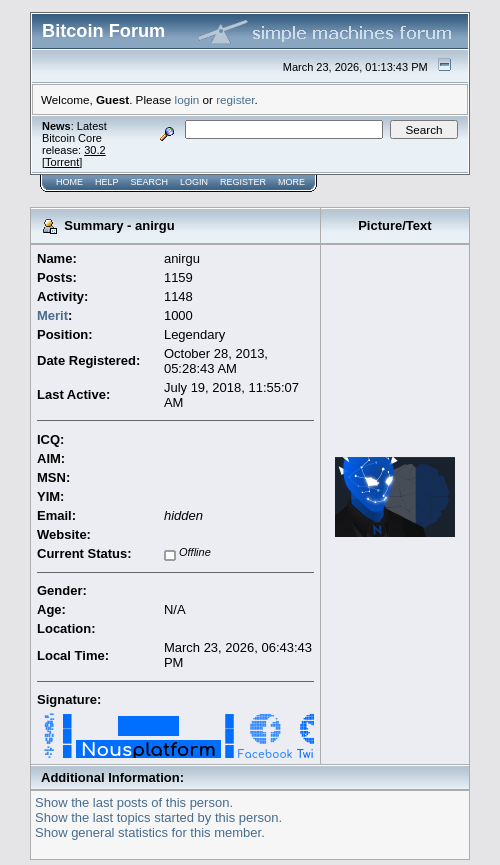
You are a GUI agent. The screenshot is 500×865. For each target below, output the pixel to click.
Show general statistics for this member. (150, 832)
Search (150, 182)
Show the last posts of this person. (134, 802)
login (187, 99)
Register (243, 182)
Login (194, 182)
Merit (52, 315)
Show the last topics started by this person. (158, 817)
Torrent (62, 162)
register (235, 99)
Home (69, 182)
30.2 (94, 150)
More (291, 182)
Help (107, 182)
